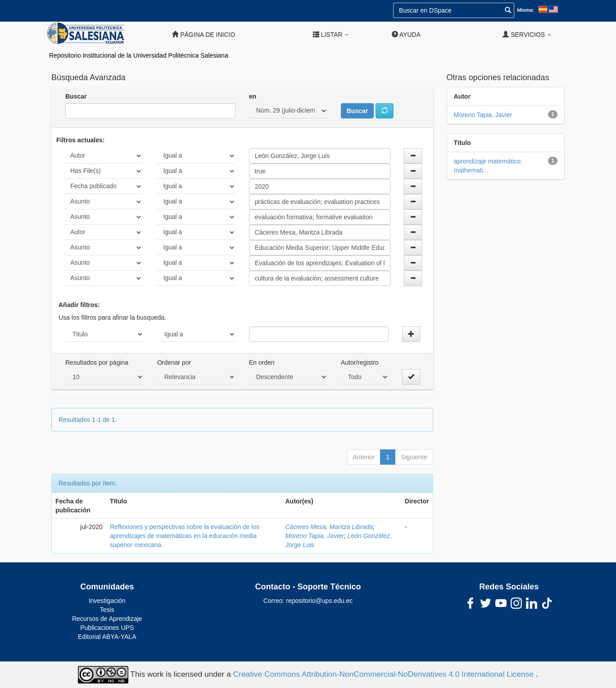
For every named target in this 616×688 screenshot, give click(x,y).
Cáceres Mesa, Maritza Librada (329, 527)
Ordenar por (174, 362)
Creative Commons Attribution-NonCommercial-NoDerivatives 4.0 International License (385, 674)
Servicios (527, 34)
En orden (262, 362)
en (253, 96)
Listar (331, 34)
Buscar (76, 96)
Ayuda (406, 34)
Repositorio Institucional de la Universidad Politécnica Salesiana (139, 55)
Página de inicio (204, 34)
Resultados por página (97, 362)
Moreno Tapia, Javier (315, 536)
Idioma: (525, 10)
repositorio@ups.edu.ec (319, 601)
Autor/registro (360, 362)
